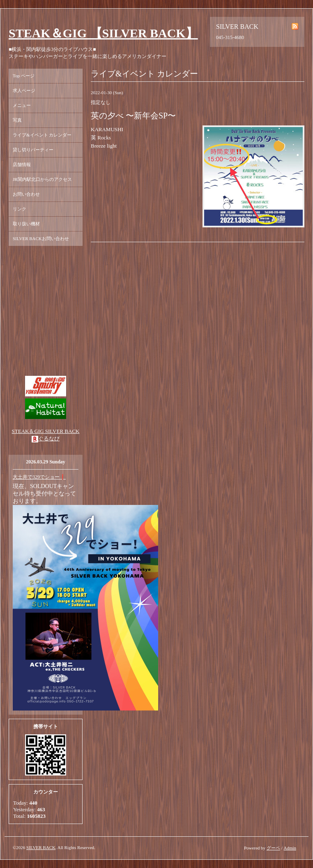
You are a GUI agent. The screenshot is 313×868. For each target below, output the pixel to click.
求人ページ (24, 90)
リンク (20, 209)
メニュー (22, 105)
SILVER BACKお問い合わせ (41, 238)
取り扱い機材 (26, 224)
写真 (17, 120)
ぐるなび (49, 439)
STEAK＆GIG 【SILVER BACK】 (103, 33)
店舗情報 (22, 164)
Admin (290, 848)
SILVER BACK (41, 847)
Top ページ (24, 76)
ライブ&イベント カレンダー (42, 135)
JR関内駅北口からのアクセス (42, 179)
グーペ (273, 848)
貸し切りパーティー (33, 150)
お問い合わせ (26, 194)
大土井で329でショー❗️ (39, 477)
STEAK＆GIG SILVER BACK (46, 431)
